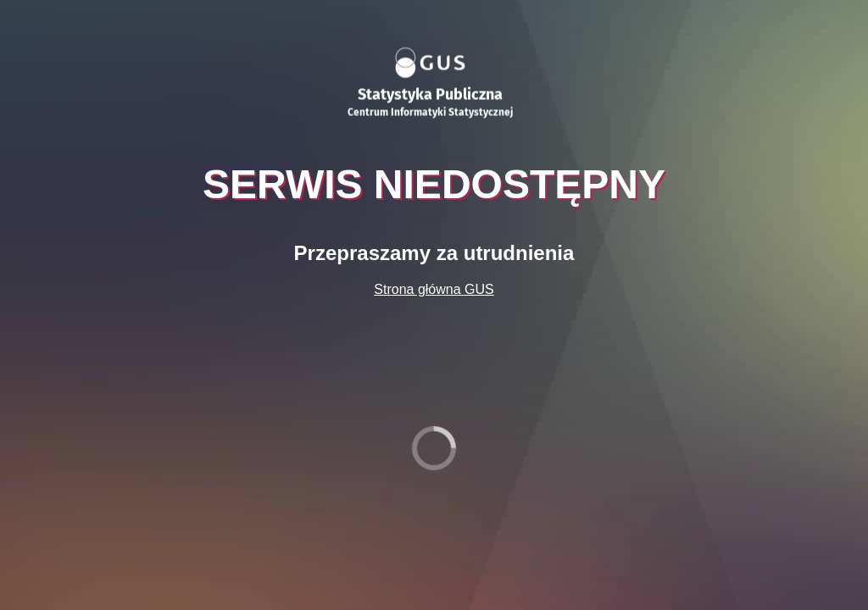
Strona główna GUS (434, 289)
